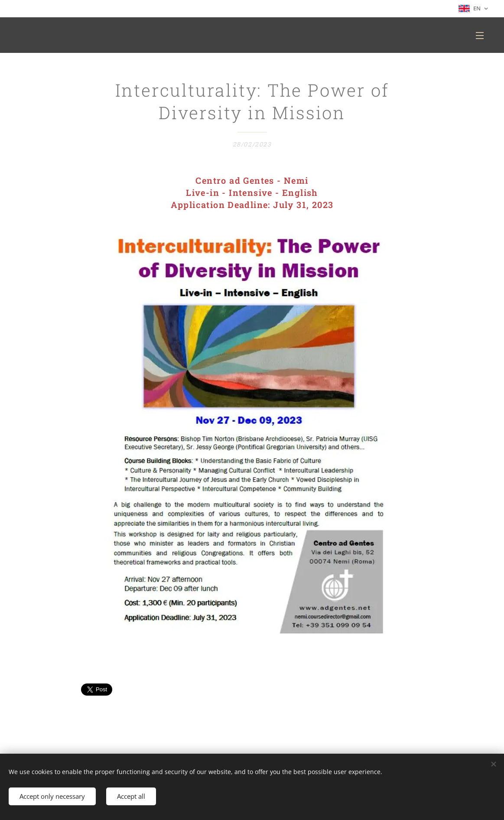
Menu (480, 36)
